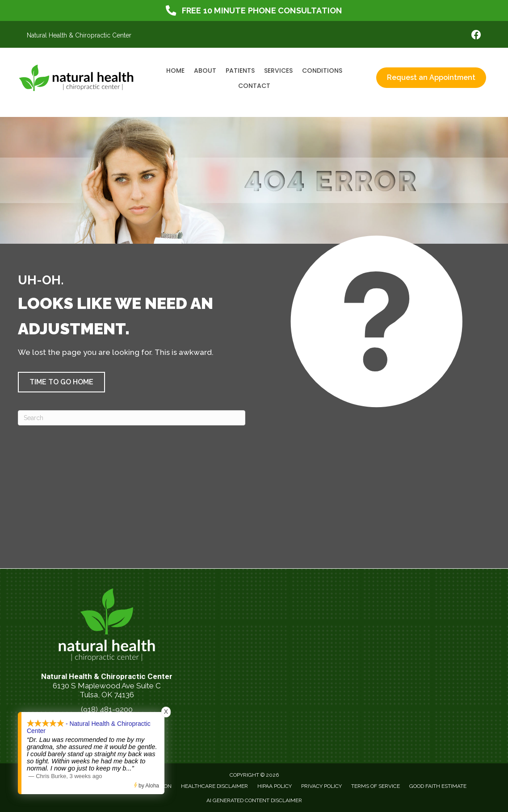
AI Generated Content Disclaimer (254, 800)
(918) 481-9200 (107, 709)
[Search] (132, 418)
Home (175, 71)
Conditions (322, 71)
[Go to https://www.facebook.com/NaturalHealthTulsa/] (476, 36)
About (205, 71)
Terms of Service (376, 786)
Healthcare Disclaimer (214, 786)
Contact (254, 86)
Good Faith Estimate (438, 786)
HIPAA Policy (275, 786)
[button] (61, 382)
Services (278, 71)
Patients (240, 71)
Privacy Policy (321, 786)
